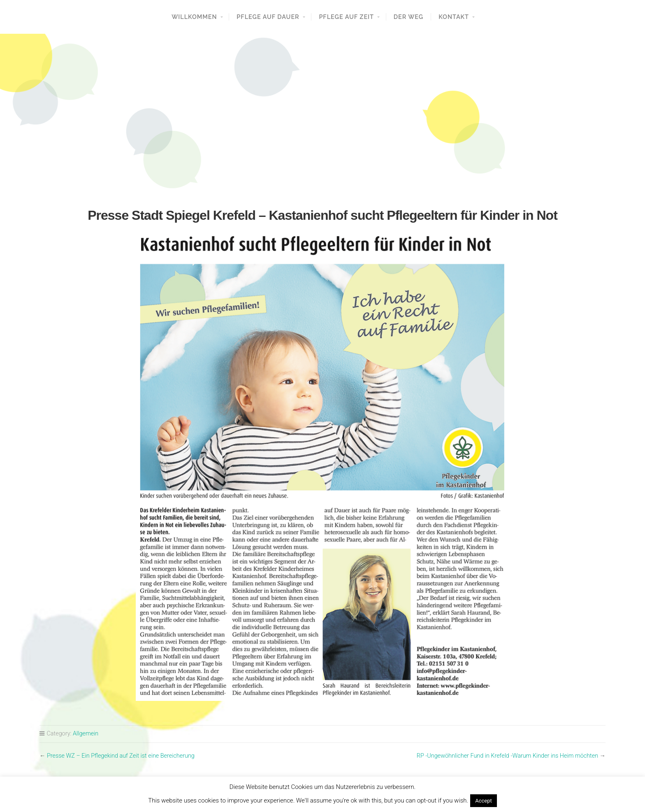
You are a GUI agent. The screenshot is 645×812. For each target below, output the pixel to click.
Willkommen (194, 17)
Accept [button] (484, 801)
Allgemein (86, 734)
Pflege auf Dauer (268, 17)
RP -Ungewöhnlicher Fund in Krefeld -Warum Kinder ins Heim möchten (507, 756)
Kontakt (454, 17)
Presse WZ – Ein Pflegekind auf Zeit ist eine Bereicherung (121, 756)
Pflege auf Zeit (346, 17)
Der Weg (409, 17)
